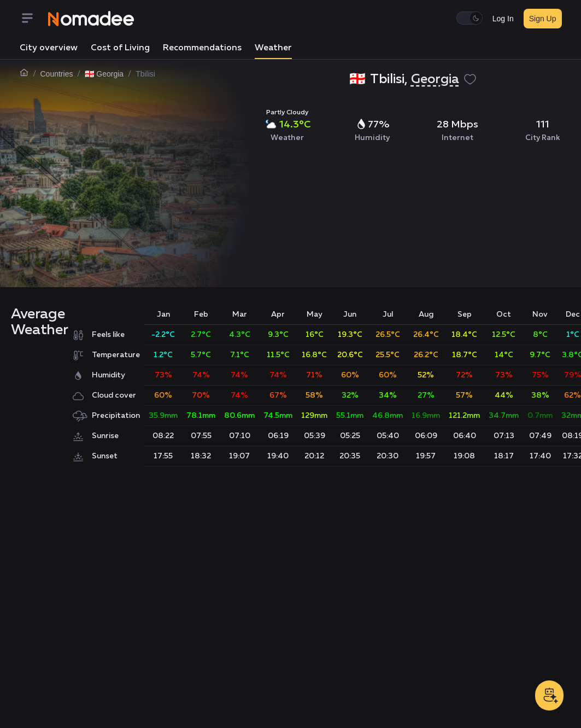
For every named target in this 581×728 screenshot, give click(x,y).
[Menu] (34, 19)
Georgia (435, 79)
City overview (49, 48)
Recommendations (202, 48)
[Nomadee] (91, 19)
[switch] (470, 18)
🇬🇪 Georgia (104, 74)
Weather (273, 48)
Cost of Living (120, 48)
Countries (57, 74)
